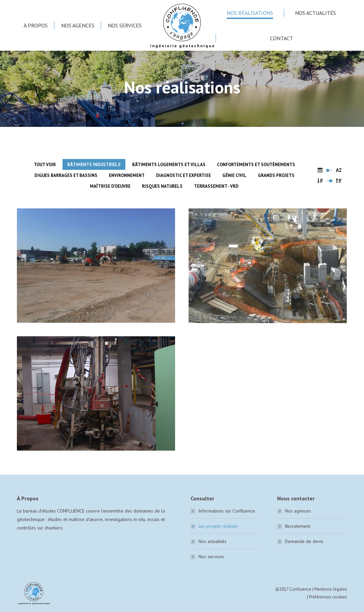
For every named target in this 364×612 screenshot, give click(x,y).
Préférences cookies (328, 597)
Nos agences (298, 511)
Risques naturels (162, 186)
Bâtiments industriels (94, 165)
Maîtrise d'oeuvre (110, 186)
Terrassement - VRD (216, 186)
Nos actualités (212, 541)
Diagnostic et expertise (184, 175)
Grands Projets (276, 175)
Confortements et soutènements (256, 165)
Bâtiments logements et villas (169, 165)
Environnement (127, 175)
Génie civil (234, 175)
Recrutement (298, 526)
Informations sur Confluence (227, 511)
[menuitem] (36, 25)
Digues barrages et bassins (66, 175)
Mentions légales (331, 589)
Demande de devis (304, 541)
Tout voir (45, 165)
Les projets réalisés (218, 526)
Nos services (211, 557)
